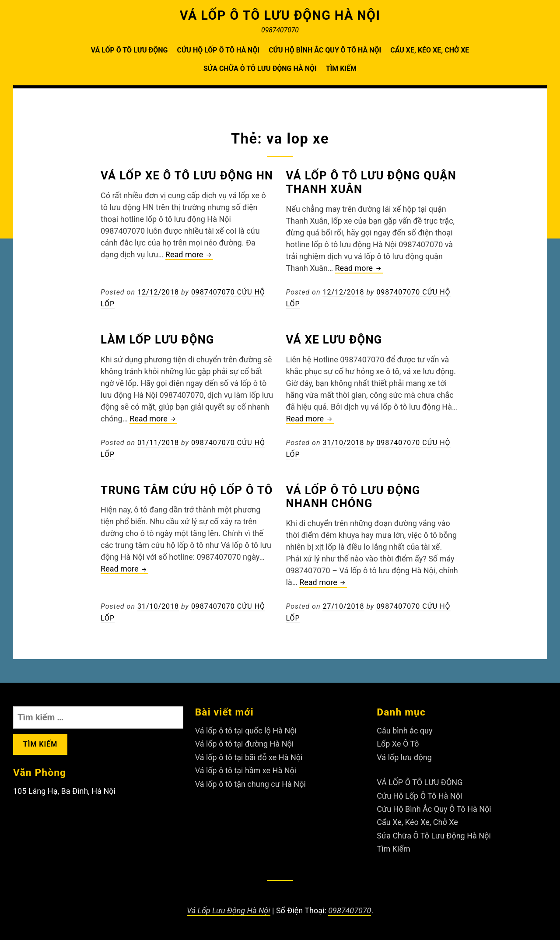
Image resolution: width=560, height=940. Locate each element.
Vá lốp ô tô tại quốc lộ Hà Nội (246, 731)
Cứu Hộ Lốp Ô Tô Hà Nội (218, 50)
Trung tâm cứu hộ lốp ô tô (187, 490)
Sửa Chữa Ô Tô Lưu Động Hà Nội (260, 68)
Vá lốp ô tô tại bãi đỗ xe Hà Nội (249, 757)
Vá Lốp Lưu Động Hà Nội (229, 910)
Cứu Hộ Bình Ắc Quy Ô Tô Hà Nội (325, 50)
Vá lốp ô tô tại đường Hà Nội (245, 744)
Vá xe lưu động (334, 340)
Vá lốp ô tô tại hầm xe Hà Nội (246, 770)
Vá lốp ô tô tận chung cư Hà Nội (250, 784)
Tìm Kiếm (341, 68)
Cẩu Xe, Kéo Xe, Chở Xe (430, 50)
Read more (189, 255)
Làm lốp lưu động (157, 340)
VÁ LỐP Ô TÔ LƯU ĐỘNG (129, 50)
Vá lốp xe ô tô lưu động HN (187, 175)
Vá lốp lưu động (404, 757)
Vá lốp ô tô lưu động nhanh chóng (353, 497)
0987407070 (350, 910)
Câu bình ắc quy (404, 731)
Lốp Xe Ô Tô (398, 744)
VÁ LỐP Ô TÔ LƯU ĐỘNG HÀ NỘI (280, 15)
